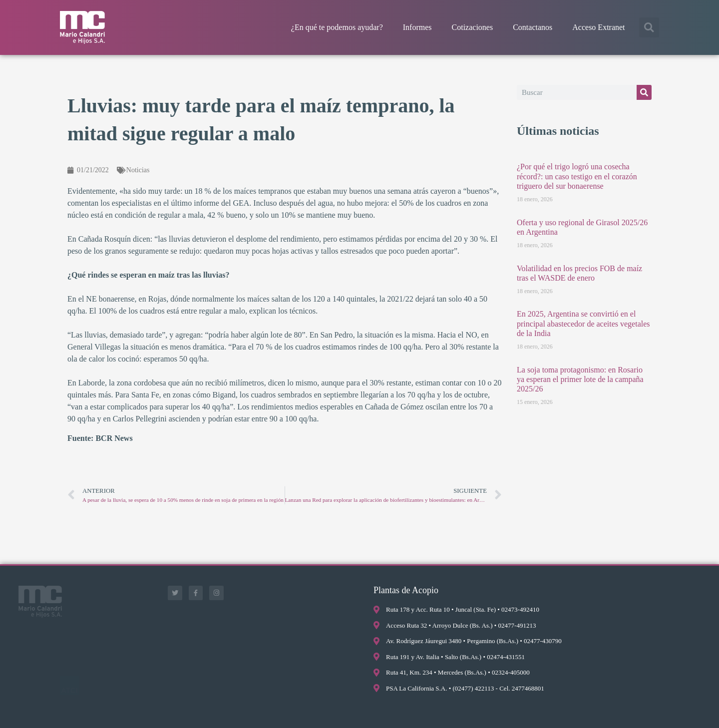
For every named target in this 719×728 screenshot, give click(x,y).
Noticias (138, 170)
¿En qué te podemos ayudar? (337, 27)
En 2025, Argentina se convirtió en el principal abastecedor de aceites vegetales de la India (583, 323)
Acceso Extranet (598, 27)
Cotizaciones (473, 27)
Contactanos (533, 27)
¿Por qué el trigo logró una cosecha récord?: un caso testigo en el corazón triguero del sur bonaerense (577, 176)
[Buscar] (644, 92)
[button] (649, 27)
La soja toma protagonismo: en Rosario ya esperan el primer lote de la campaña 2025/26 (580, 379)
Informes (417, 27)
